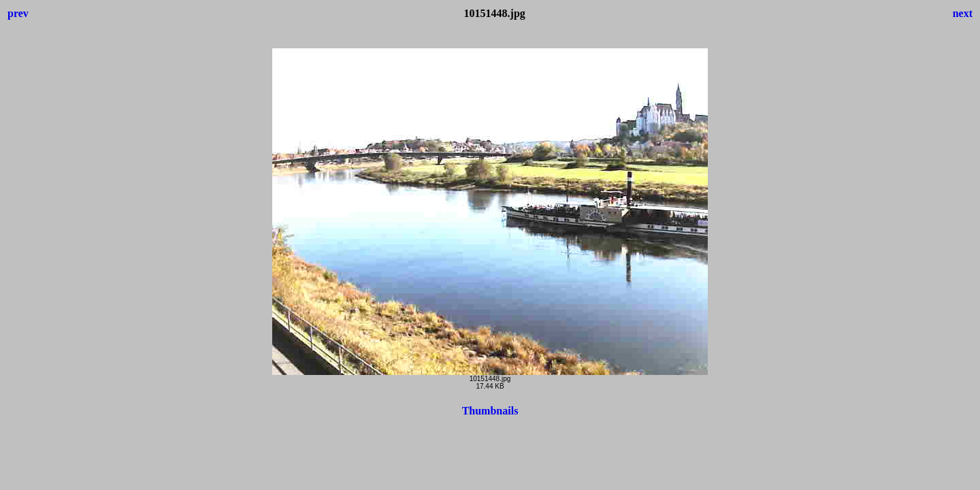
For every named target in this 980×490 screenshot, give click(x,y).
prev (18, 13)
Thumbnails (490, 411)
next (963, 13)
